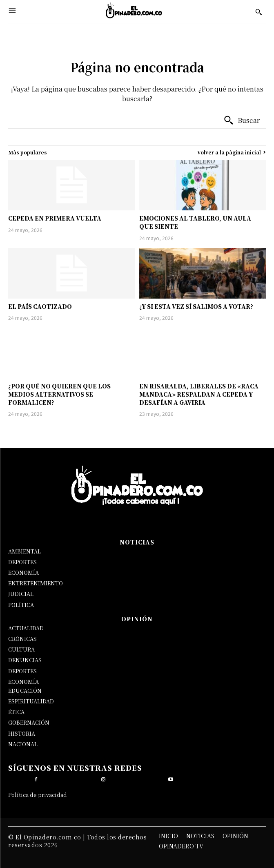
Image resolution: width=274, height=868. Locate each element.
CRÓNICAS (22, 639)
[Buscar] (242, 120)
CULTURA (21, 649)
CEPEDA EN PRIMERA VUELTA (55, 218)
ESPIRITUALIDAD (31, 701)
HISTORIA (22, 733)
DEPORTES (22, 562)
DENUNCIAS (25, 660)
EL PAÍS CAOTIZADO (40, 306)
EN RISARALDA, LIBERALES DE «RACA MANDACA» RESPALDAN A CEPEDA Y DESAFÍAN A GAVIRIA (199, 394)
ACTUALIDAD (26, 628)
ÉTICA (16, 712)
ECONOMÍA (23, 572)
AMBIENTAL (25, 551)
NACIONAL (23, 744)
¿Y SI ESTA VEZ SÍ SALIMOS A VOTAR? (196, 306)
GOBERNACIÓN (29, 722)
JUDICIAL (21, 594)
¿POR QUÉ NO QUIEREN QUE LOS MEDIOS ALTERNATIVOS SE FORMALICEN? (59, 394)
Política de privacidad (38, 795)
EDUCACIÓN (25, 691)
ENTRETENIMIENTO (36, 583)
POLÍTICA (21, 605)
